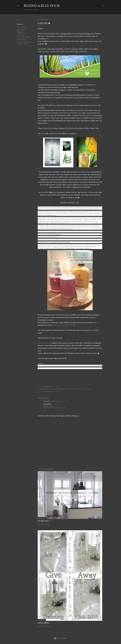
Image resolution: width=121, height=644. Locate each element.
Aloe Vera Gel (21, 27)
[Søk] (103, 6)
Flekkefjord (21, 35)
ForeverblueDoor (44, 343)
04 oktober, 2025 (55, 401)
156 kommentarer (46, 626)
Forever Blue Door (23, 37)
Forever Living (22, 40)
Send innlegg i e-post (47, 386)
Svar (45, 410)
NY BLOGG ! (44, 521)
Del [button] (18, 20)
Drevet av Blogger (61, 638)
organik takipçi (48, 406)
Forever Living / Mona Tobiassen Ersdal (24, 43)
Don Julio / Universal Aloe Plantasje (48, 237)
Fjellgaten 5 (21, 32)
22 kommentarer (46, 524)
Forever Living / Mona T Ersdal (64, 325)
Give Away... (44, 623)
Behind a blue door (42, 6)
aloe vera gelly (22, 30)
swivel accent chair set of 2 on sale (54, 408)
